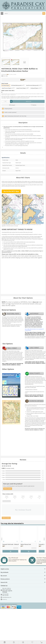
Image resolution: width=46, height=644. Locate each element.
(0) (9, 74)
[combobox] (25, 13)
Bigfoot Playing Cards (26, 544)
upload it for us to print (8, 249)
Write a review (13, 74)
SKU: (2, 76)
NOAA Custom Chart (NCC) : (8, 91)
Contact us (5, 599)
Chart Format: (5, 83)
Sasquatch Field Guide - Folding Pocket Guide (11, 544)
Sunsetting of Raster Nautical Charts (21, 236)
